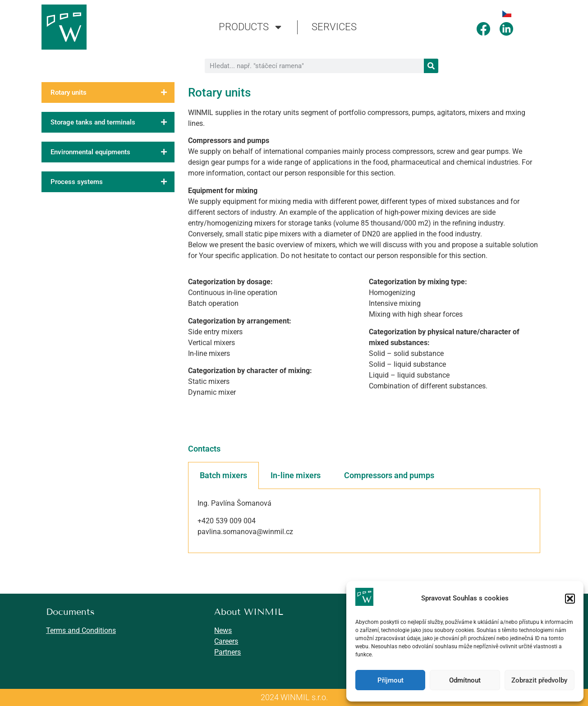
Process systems (113, 182)
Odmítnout (465, 680)
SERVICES (334, 27)
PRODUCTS (251, 27)
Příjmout (390, 680)
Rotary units (113, 92)
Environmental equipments (113, 152)
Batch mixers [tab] (223, 475)
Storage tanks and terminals (113, 122)
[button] (570, 599)
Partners (227, 652)
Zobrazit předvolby (539, 680)
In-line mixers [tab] (296, 475)
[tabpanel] (364, 521)
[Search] (431, 66)
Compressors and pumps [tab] (389, 475)
